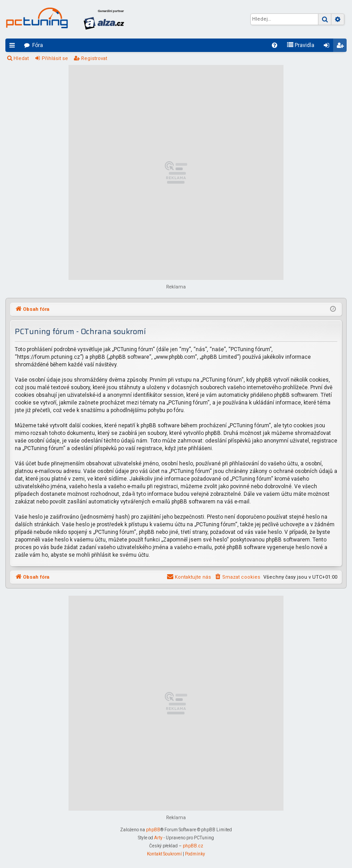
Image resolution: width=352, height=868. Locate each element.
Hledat (21, 58)
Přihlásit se (55, 58)
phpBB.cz (193, 846)
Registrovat (94, 58)
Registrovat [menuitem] (342, 47)
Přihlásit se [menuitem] (328, 47)
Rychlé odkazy (14, 47)
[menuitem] (275, 45)
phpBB (153, 830)
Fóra (38, 45)
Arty (158, 838)
